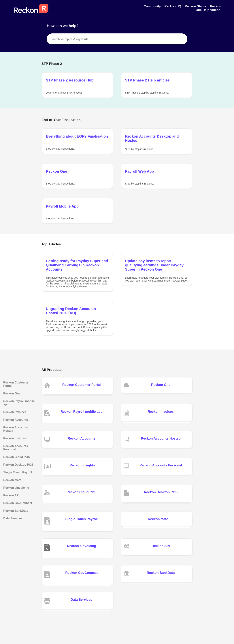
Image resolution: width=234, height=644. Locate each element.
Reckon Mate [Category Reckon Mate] (12, 480)
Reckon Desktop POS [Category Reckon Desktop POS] (18, 465)
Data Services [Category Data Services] (13, 518)
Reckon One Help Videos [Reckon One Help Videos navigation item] (208, 8)
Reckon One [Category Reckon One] (12, 393)
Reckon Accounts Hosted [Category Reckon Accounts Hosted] (16, 429)
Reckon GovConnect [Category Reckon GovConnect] (18, 503)
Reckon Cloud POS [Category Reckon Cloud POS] (17, 457)
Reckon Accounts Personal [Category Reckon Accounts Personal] (16, 448)
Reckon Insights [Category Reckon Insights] (15, 438)
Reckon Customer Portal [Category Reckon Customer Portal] (16, 384)
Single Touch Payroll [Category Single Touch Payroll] (18, 472)
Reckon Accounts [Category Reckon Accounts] (16, 420)
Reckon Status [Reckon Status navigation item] (196, 6)
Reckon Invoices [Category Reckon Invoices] (15, 412)
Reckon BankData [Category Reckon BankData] (16, 511)
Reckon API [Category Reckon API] (11, 495)
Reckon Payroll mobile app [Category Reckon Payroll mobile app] (19, 403)
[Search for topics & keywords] (117, 39)
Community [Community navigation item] (153, 6)
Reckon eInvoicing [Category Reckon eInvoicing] (16, 488)
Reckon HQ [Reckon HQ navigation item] (173, 6)
